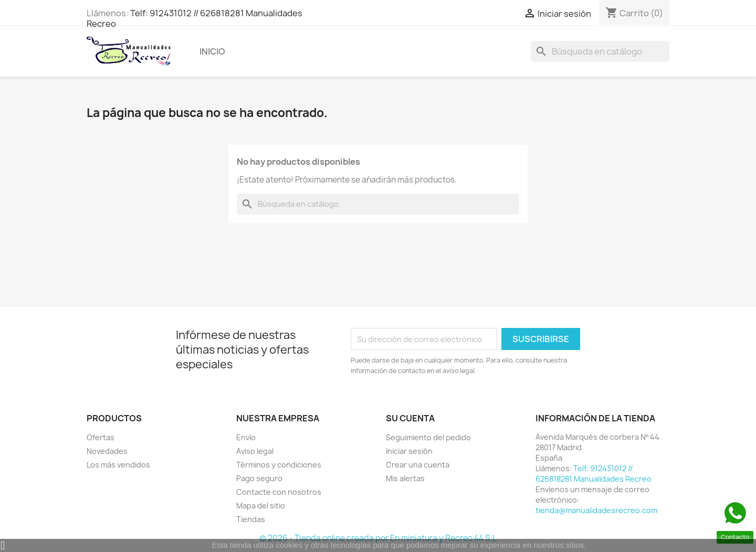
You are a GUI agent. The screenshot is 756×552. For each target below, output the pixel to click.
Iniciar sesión (409, 451)
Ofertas (101, 437)
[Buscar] (600, 51)
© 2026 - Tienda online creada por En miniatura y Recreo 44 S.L (378, 538)
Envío (246, 437)
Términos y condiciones (279, 465)
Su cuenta (410, 418)
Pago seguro (259, 478)
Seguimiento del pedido (428, 437)
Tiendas (251, 519)
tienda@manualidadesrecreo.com (596, 510)
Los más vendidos (118, 465)
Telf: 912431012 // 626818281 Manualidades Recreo (195, 18)
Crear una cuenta (418, 465)
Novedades (107, 451)
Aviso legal (255, 451)
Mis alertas (405, 478)
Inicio (212, 51)
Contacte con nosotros (279, 492)
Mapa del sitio (261, 506)
